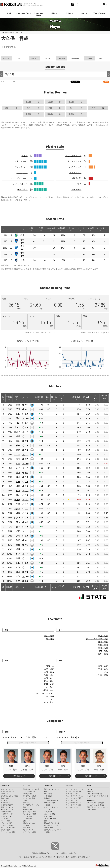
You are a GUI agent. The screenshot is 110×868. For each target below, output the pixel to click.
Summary (69, 786)
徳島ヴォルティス (29, 823)
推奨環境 (42, 853)
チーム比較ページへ (28, 743)
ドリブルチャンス (73, 156)
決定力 (24, 156)
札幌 (18, 486)
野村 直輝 (49, 684)
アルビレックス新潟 (29, 814)
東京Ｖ (17, 432)
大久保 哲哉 (102, 675)
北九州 (17, 427)
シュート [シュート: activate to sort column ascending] (81, 229)
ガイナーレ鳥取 (50, 814)
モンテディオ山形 (29, 798)
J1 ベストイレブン (72, 794)
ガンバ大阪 (5, 819)
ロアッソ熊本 (49, 828)
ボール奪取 (76, 190)
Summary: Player (39, 14)
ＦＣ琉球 (47, 832)
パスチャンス (75, 167)
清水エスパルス (6, 812)
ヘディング (20, 167)
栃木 (22, 235)
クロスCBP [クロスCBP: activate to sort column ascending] (95, 398)
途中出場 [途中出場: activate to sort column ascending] (51, 229)
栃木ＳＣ (47, 791)
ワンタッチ (20, 161)
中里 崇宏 (49, 669)
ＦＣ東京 (4, 800)
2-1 (27, 423)
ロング (22, 173)
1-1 (27, 432)
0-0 (27, 418)
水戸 (18, 468)
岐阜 (18, 477)
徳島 (18, 445)
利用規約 (35, 853)
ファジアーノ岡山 (7, 825)
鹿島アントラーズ (7, 789)
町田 (18, 482)
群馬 (22, 260)
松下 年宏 (49, 702)
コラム (90, 789)
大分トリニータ (28, 830)
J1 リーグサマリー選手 (74, 791)
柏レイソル (5, 798)
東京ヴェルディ (6, 803)
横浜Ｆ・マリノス (7, 810)
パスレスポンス (20, 184)
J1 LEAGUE (5, 786)
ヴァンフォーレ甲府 (29, 812)
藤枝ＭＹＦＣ (27, 821)
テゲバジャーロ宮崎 (29, 832)
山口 (18, 414)
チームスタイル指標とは (96, 805)
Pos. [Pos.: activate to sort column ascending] (47, 398)
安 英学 (50, 687)
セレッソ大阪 (6, 821)
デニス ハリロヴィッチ (97, 639)
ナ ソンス (49, 699)
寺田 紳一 (49, 678)
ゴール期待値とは (93, 810)
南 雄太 (50, 639)
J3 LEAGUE (48, 786)
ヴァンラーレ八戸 (29, 791)
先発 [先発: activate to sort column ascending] (41, 229)
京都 (18, 459)
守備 (79, 184)
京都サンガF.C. (6, 816)
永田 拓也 (103, 648)
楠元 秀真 (103, 651)
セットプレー (19, 178)
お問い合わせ (74, 853)
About (84, 13)
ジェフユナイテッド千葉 (9, 796)
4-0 (27, 427)
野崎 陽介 (49, 681)
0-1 (27, 405)
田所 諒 (50, 666)
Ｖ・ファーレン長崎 (8, 832)
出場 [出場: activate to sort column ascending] (31, 229)
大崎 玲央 (49, 696)
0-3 (27, 473)
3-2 (27, 509)
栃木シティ (26, 803)
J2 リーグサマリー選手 (74, 798)
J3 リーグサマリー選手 (74, 805)
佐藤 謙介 (49, 675)
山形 (18, 464)
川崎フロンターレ (7, 807)
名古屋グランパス (7, 814)
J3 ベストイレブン (72, 807)
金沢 (18, 423)
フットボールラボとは (95, 794)
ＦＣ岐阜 (47, 805)
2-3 (27, 581)
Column (69, 13)
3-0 (27, 445)
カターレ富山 (27, 816)
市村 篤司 (103, 645)
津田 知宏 (103, 666)
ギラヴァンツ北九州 (51, 825)
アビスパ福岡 (6, 830)
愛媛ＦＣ (47, 821)
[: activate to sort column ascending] (9, 229)
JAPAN (54, 13)
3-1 (27, 436)
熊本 (18, 491)
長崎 (18, 436)
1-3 (27, 450)
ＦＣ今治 (26, 825)
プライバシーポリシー (54, 853)
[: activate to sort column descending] (4, 229)
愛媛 (18, 418)
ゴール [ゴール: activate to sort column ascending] (71, 229)
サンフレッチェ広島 (8, 828)
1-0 (27, 482)
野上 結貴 (103, 636)
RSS (106, 82)
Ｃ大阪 (17, 455)
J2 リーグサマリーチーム (74, 796)
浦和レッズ (5, 794)
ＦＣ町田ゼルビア (7, 805)
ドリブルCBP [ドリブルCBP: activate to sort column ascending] (104, 398)
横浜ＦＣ (26, 807)
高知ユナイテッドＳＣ (52, 823)
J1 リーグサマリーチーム (74, 789)
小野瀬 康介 (48, 690)
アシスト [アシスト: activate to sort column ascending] (101, 229)
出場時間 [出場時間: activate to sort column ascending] (61, 229)
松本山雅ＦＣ (49, 798)
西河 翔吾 (103, 642)
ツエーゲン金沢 (50, 803)
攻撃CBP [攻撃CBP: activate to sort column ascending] (76, 398)
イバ (106, 672)
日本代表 (90, 791)
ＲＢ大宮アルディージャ (31, 805)
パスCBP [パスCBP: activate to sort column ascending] (86, 398)
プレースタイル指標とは (96, 803)
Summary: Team (24, 13)
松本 (18, 581)
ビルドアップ (75, 173)
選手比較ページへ (82, 743)
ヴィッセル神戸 (6, 823)
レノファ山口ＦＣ (50, 816)
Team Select (99, 13)
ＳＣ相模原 (48, 796)
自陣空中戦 (76, 178)
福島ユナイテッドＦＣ (52, 789)
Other (89, 786)
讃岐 (18, 405)
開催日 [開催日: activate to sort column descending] (9, 398)
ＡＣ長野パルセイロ (51, 800)
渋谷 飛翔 (49, 636)
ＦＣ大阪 (47, 810)
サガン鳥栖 (26, 828)
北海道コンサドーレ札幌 (31, 789)
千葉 (18, 409)
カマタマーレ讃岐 (50, 819)
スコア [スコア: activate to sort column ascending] (25, 398)
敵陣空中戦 (22, 190)
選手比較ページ (19, 776)
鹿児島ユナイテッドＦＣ (53, 830)
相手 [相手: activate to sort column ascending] (17, 398)
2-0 (27, 414)
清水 (18, 473)
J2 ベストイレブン (72, 800)
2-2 (27, 500)
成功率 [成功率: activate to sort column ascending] (91, 229)
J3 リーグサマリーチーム (74, 803)
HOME (9, 13)
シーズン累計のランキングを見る (94, 332)
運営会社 (65, 853)
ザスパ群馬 (48, 794)
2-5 (27, 486)
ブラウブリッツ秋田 (29, 796)
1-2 (27, 477)
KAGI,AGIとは (92, 800)
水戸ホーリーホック (8, 791)
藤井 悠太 (103, 654)
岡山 (18, 441)
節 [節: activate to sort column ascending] (3, 398)
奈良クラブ (48, 812)
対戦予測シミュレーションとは (98, 807)
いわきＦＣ (26, 800)
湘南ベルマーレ (28, 810)
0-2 (27, 441)
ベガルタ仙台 (27, 794)
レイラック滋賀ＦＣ (51, 807)
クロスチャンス (74, 161)
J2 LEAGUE (27, 786)
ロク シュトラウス (45, 693)
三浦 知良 (103, 669)
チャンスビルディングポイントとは (40, 332)
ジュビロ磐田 (27, 819)
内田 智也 (49, 672)
